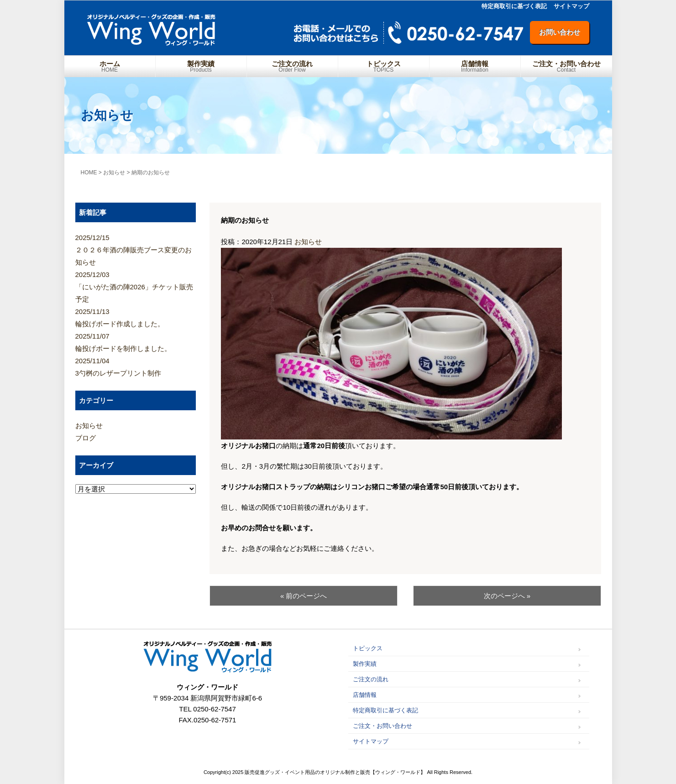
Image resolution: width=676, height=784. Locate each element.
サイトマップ (571, 6)
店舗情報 (475, 66)
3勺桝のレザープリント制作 (136, 366)
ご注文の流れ (292, 66)
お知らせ (308, 242)
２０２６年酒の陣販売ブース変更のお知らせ (136, 249)
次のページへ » (507, 596)
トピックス (384, 66)
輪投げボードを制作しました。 (136, 341)
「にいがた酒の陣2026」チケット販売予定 (136, 286)
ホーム (110, 66)
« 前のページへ (304, 596)
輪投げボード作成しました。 (136, 316)
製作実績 (201, 66)
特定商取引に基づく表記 (514, 6)
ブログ (86, 438)
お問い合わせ (560, 32)
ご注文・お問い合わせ (566, 66)
